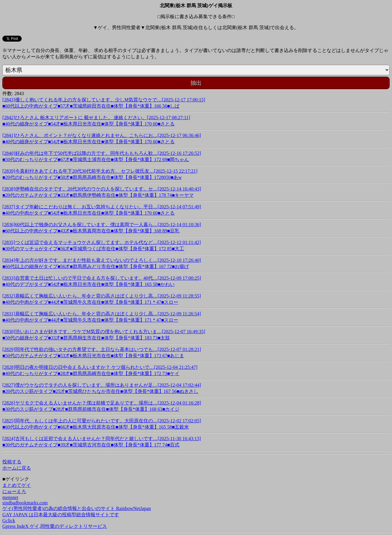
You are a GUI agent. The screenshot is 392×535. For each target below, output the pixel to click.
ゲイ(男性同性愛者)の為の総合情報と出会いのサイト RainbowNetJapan (77, 508)
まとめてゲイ (17, 485)
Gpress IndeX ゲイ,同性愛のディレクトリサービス (55, 526)
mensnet (10, 497)
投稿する (12, 462)
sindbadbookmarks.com (25, 503)
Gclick (9, 521)
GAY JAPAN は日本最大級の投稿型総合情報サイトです (61, 515)
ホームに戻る (17, 468)
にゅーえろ (14, 491)
